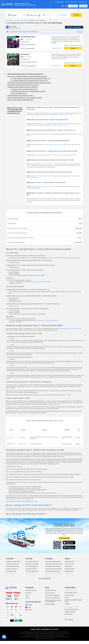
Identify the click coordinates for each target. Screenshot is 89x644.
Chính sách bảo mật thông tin (52, 595)
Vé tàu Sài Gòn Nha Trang (32, 562)
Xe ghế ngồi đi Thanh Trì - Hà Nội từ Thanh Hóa (70, 329)
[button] (54, 108)
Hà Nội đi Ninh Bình (69, 562)
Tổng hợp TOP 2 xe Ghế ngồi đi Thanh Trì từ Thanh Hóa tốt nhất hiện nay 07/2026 (27, 76)
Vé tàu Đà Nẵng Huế (30, 574)
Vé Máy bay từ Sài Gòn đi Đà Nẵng (53, 569)
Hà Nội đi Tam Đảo (69, 569)
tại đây (36, 502)
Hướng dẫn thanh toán (50, 590)
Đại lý (66, 617)
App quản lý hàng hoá (70, 612)
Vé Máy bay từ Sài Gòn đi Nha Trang (54, 564)
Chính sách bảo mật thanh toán (53, 598)
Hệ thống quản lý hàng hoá (72, 607)
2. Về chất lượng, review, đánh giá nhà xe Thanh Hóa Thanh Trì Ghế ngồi (28, 91)
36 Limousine (10, 438)
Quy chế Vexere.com (50, 593)
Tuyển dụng (28, 593)
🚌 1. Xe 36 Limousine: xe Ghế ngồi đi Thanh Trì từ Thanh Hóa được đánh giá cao (30, 79)
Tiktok (29, 607)
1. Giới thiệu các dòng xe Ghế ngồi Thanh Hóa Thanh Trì (24, 89)
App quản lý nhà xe (69, 595)
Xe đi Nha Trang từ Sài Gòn (12, 566)
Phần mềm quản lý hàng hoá (72, 609)
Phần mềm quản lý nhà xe (71, 593)
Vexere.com (29, 165)
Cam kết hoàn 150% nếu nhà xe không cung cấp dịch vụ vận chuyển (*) (24, 4)
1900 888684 (18, 283)
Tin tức (27, 595)
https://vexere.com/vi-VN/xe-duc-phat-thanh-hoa (47, 320)
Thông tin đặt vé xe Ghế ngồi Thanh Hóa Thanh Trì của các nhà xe (23, 85)
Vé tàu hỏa (29, 559)
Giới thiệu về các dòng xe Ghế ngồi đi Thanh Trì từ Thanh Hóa (22, 87)
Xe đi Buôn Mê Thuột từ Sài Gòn (14, 562)
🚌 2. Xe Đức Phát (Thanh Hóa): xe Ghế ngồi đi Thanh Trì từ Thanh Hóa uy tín (29, 81)
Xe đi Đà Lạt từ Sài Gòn (11, 569)
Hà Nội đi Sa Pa (69, 566)
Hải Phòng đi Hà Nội (70, 576)
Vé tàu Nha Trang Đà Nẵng (32, 571)
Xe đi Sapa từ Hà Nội (11, 571)
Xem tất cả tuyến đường (44, 578)
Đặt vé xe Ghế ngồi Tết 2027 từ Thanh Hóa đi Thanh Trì (21, 100)
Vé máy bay (49, 559)
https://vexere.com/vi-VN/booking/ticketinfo (24, 499)
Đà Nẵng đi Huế (69, 574)
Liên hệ (27, 598)
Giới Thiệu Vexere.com (31, 590)
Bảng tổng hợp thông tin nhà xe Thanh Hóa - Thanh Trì (20, 96)
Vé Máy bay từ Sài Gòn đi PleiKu (53, 574)
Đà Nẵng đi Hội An (69, 571)
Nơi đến (31, 14)
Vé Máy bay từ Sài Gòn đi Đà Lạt (53, 571)
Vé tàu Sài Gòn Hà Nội (31, 569)
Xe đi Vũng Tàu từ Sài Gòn (12, 564)
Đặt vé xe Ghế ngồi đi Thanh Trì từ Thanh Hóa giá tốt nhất (25, 74)
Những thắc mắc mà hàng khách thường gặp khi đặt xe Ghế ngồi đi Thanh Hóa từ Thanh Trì (29, 83)
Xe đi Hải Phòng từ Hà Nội (12, 574)
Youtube (30, 610)
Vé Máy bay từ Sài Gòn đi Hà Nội (53, 566)
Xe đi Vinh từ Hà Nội (11, 576)
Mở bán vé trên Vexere (71, 2)
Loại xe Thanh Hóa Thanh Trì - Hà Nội (37, 368)
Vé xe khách (9, 21)
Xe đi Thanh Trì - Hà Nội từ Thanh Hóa (59, 125)
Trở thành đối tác (83, 2)
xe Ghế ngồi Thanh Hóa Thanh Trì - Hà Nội (53, 145)
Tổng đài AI (67, 604)
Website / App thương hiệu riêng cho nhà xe (73, 601)
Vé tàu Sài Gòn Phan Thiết (32, 564)
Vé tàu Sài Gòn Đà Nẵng (31, 566)
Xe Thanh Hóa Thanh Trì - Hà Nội (66, 115)
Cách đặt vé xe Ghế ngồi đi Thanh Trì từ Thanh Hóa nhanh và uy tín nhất (25, 98)
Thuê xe (67, 559)
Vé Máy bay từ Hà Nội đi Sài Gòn (53, 562)
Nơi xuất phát (13, 14)
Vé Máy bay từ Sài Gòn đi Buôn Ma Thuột (53, 577)
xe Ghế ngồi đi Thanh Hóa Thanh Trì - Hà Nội (52, 155)
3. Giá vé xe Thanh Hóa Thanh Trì (18, 93)
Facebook (30, 605)
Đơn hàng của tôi (60, 2)
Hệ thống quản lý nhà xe (71, 590)
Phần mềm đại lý (69, 614)
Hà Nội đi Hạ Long (69, 564)
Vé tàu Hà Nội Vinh (30, 576)
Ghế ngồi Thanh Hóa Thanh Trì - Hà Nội (44, 176)
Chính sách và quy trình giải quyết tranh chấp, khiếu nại (53, 601)
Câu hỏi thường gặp (50, 604)
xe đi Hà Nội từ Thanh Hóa (19, 21)
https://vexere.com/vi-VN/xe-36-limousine (41, 282)
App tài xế (67, 597)
